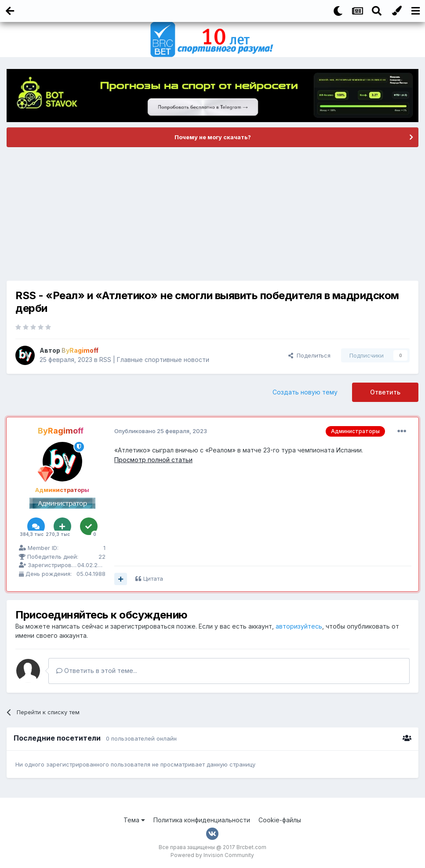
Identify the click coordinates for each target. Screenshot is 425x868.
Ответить (385, 392)
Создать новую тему (305, 392)
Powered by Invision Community (212, 855)
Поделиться (309, 355)
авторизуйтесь (299, 626)
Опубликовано (161, 431)
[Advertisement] (213, 214)
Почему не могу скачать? (213, 137)
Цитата (153, 579)
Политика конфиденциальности (202, 820)
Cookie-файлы (280, 820)
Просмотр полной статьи (153, 460)
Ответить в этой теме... (97, 671)
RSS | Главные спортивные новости (154, 360)
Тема (134, 820)
